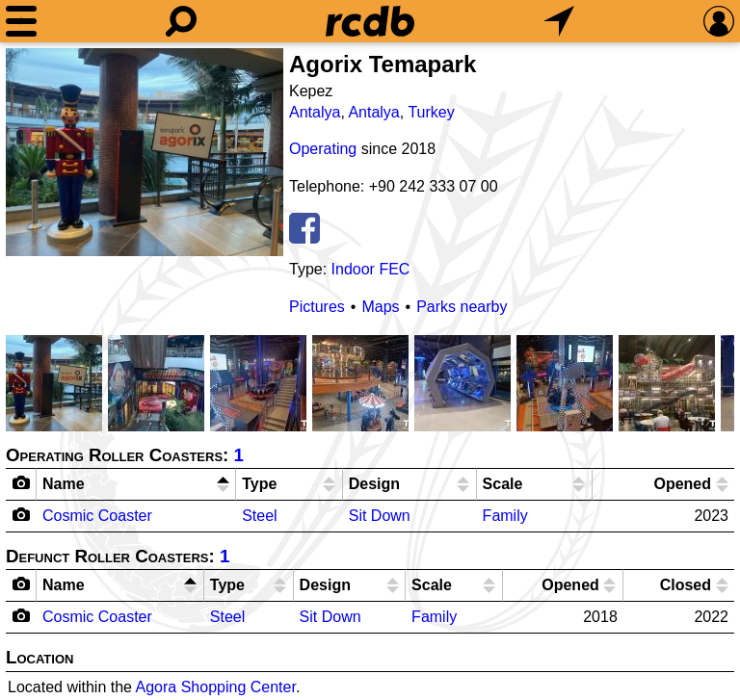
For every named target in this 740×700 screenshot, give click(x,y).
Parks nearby (462, 307)
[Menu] (21, 21)
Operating (323, 149)
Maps (380, 307)
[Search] (181, 21)
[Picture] (145, 152)
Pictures (317, 307)
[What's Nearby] (559, 21)
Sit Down (380, 516)
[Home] (370, 21)
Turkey (431, 112)
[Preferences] (719, 21)
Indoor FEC (371, 269)
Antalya (315, 112)
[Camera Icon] (22, 514)
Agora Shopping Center (216, 687)
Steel (259, 516)
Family (505, 516)
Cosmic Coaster (97, 516)
